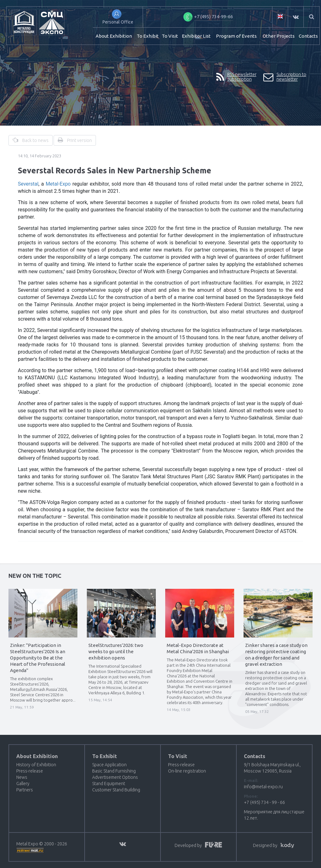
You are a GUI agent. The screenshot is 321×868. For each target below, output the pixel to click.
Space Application (109, 765)
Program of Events (236, 36)
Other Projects (279, 36)
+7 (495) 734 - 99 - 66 (264, 802)
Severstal (28, 184)
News (22, 777)
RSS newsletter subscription (236, 77)
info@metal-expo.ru (263, 787)
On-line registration (187, 771)
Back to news (31, 140)
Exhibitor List (196, 36)
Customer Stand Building (116, 790)
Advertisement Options (115, 777)
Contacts (308, 36)
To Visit (170, 36)
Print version (75, 140)
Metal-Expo (58, 184)
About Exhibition (114, 36)
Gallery (23, 784)
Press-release (30, 771)
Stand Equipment (109, 784)
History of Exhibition (36, 765)
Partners (25, 790)
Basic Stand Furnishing (114, 771)
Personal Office (118, 22)
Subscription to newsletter (285, 77)
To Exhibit (148, 36)
